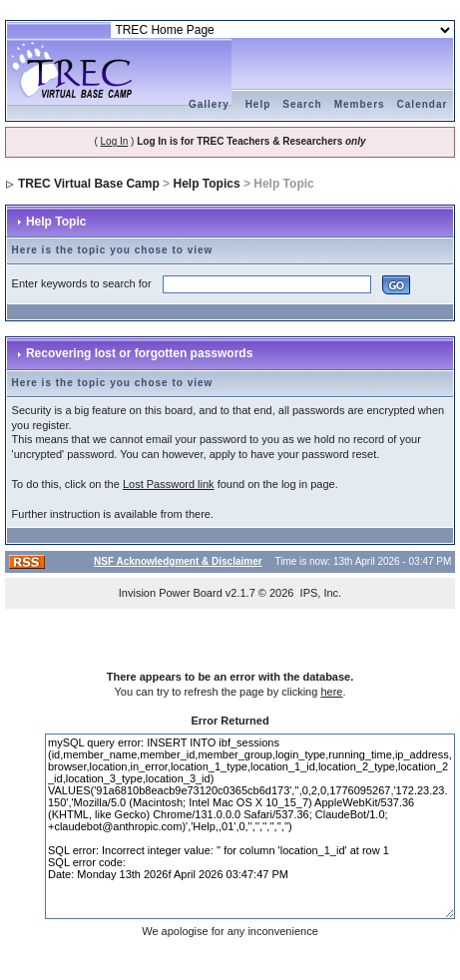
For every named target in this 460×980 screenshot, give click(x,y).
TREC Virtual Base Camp (89, 184)
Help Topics (206, 184)
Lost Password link (169, 484)
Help (258, 104)
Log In (115, 141)
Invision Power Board (171, 593)
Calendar (423, 104)
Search (302, 104)
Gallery (209, 104)
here (331, 692)
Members (360, 104)
